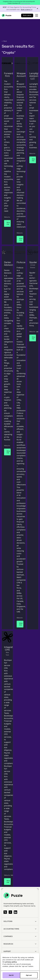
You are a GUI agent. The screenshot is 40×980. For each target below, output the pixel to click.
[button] (37, 15)
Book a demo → (27, 10)
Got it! (11, 975)
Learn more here (25, 3)
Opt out (29, 975)
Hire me (8, 223)
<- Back (4, 41)
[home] (7, 15)
